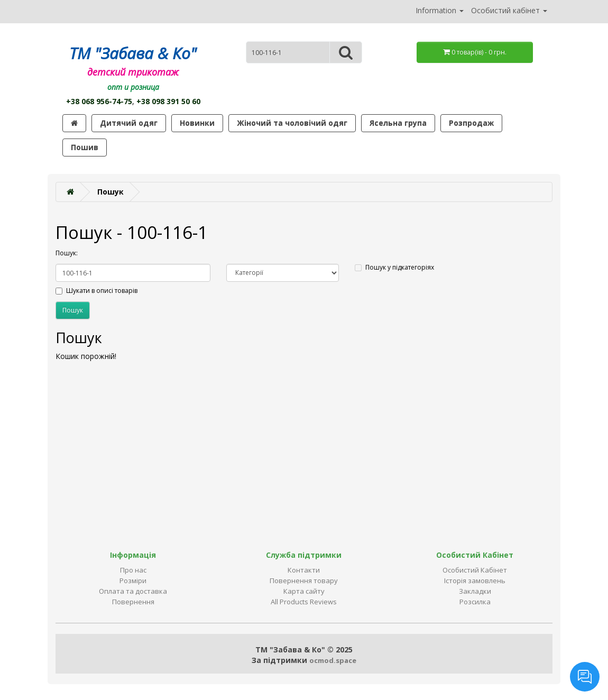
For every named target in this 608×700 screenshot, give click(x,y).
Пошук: (67, 253)
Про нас (133, 570)
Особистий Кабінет (475, 570)
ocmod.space (333, 660)
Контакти (304, 570)
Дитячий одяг (129, 123)
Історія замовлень (475, 581)
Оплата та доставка (133, 591)
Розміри (133, 581)
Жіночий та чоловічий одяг (292, 123)
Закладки (475, 591)
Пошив (85, 147)
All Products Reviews (304, 602)
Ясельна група (398, 123)
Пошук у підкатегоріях (394, 267)
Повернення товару (304, 581)
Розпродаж (471, 123)
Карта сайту (304, 591)
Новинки (197, 123)
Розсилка (475, 602)
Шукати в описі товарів (96, 291)
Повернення (133, 602)
